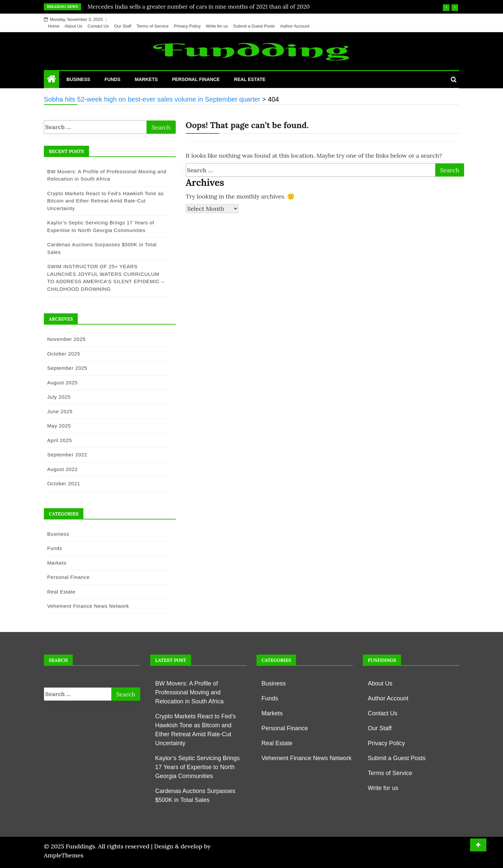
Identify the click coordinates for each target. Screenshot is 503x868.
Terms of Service (153, 26)
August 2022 (60, 469)
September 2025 (65, 368)
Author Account (295, 26)
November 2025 (64, 339)
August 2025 (60, 383)
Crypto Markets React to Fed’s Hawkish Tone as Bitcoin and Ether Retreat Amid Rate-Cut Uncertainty (103, 201)
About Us (73, 26)
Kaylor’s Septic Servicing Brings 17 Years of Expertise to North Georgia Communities (197, 767)
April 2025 (57, 440)
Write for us (217, 26)
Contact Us (98, 26)
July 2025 (57, 397)
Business (78, 79)
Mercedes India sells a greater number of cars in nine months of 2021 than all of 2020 (199, 7)
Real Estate (250, 79)
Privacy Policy (187, 26)
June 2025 (57, 411)
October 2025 (61, 354)
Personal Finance (196, 79)
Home (54, 26)
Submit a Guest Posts (254, 26)
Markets (146, 79)
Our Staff (123, 26)
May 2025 (57, 426)
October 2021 (61, 483)
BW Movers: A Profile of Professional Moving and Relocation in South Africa (189, 692)
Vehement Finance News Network (86, 606)
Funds (112, 79)
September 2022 (65, 455)
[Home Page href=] (51, 80)
